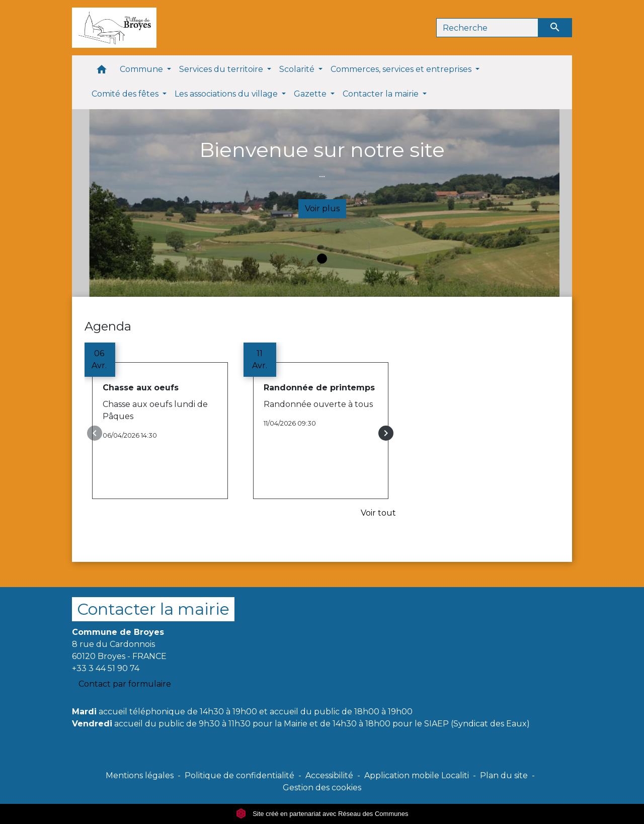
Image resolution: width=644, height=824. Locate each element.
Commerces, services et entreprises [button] (402, 69)
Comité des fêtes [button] (126, 94)
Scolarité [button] (298, 69)
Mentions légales (140, 775)
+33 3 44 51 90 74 (106, 668)
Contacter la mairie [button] (382, 94)
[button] (102, 72)
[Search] (487, 28)
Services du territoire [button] (222, 69)
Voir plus (322, 209)
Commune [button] (142, 69)
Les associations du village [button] (227, 94)
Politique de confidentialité (239, 775)
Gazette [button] (311, 94)
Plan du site (504, 775)
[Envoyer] (555, 28)
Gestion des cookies (322, 788)
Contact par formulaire (125, 684)
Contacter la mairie (153, 609)
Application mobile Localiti (417, 775)
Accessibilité (329, 775)
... (322, 174)
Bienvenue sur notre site (322, 150)
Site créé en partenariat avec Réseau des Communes (322, 814)
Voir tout (378, 513)
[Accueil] (114, 28)
